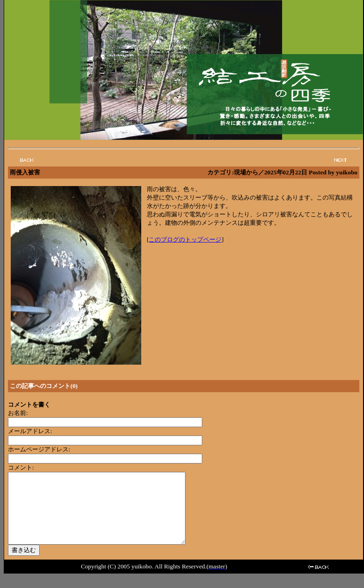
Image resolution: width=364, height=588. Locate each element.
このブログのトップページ (185, 239)
